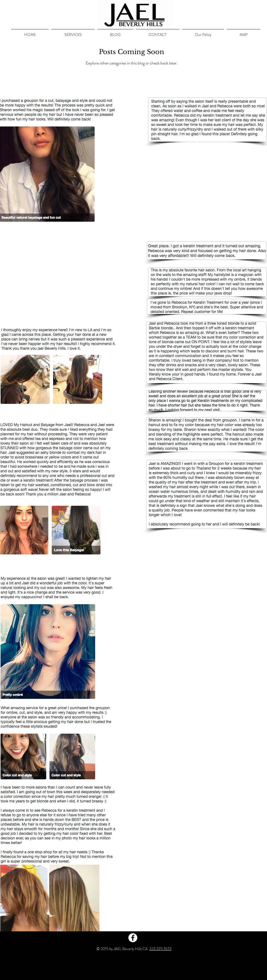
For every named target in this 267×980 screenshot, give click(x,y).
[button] (73, 32)
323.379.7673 (160, 949)
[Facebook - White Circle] (133, 938)
